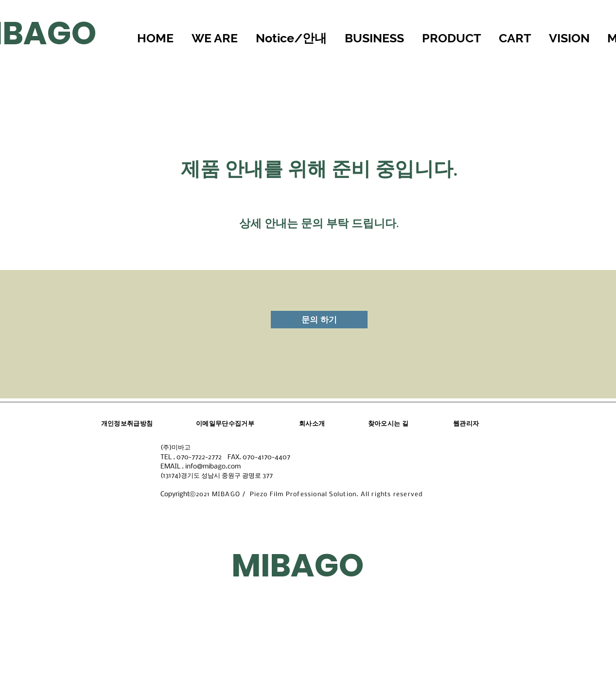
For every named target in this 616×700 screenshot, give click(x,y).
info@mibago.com (213, 467)
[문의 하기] (319, 320)
